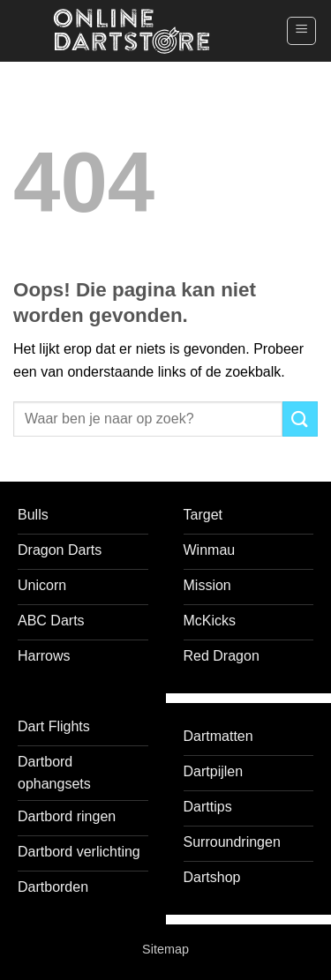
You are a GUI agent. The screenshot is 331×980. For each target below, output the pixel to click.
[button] (301, 31)
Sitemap (165, 949)
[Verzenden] (300, 419)
